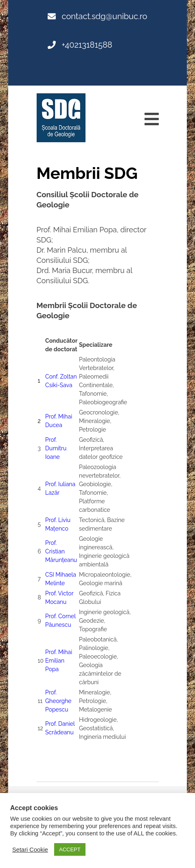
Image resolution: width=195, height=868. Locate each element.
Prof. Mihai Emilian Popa (59, 661)
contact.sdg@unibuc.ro (97, 16)
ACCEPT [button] (70, 849)
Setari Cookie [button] (30, 850)
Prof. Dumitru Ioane (56, 448)
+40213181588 (80, 45)
